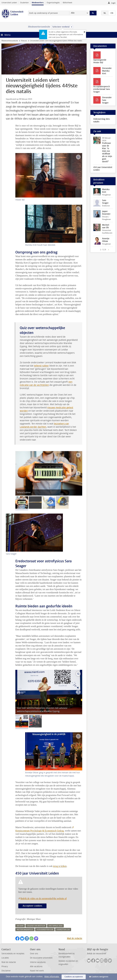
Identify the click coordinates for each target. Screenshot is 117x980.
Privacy (5, 966)
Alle (73, 13)
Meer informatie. (52, 977)
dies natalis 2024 (55, 926)
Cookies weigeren (100, 977)
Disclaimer (6, 971)
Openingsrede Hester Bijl (100, 61)
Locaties (5, 958)
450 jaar (20, 926)
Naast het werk (37, 971)
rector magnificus (25, 930)
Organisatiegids (53, 3)
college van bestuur (36, 926)
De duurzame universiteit (41, 958)
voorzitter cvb (63, 930)
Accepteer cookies (32, 906)
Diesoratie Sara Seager (107, 100)
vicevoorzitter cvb (45, 930)
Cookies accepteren (74, 977)
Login (113, 3)
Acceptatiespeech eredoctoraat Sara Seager (102, 89)
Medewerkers (38, 3)
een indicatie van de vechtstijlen (46, 383)
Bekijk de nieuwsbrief (97, 954)
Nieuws (24, 41)
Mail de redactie (75, 938)
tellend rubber (41, 366)
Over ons (34, 954)
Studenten (24, 3)
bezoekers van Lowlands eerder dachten (44, 425)
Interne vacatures (38, 962)
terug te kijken (60, 866)
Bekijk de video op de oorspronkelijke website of (44, 898)
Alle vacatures (36, 966)
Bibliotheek (67, 3)
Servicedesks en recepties (13, 954)
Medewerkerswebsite (10, 41)
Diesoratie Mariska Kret (107, 71)
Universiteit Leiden (9, 3)
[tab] (22, 503)
